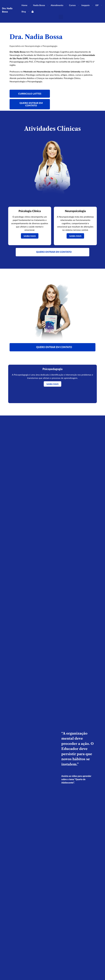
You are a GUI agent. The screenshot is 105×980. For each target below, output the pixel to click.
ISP (97, 5)
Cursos (72, 5)
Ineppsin (85, 5)
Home (24, 5)
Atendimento (57, 5)
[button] (61, 17)
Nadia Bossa (39, 5)
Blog (24, 11)
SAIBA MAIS (30, 236)
